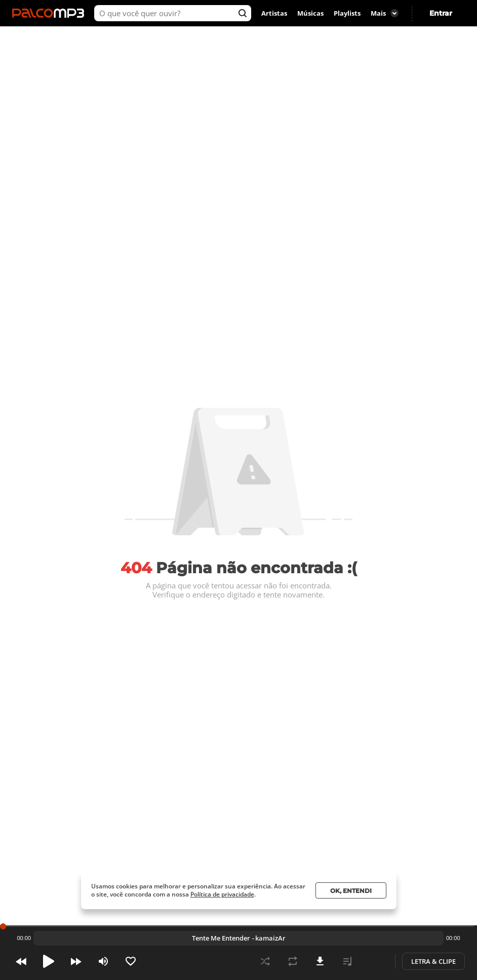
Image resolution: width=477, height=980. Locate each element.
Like (131, 961)
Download (320, 961)
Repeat (293, 961)
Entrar (441, 13)
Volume (103, 961)
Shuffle (265, 961)
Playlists (347, 13)
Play (49, 961)
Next (76, 961)
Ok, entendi (351, 891)
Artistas (274, 13)
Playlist (347, 961)
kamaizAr (270, 938)
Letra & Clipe (433, 961)
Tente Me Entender (221, 938)
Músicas (310, 13)
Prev (21, 961)
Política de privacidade (222, 894)
